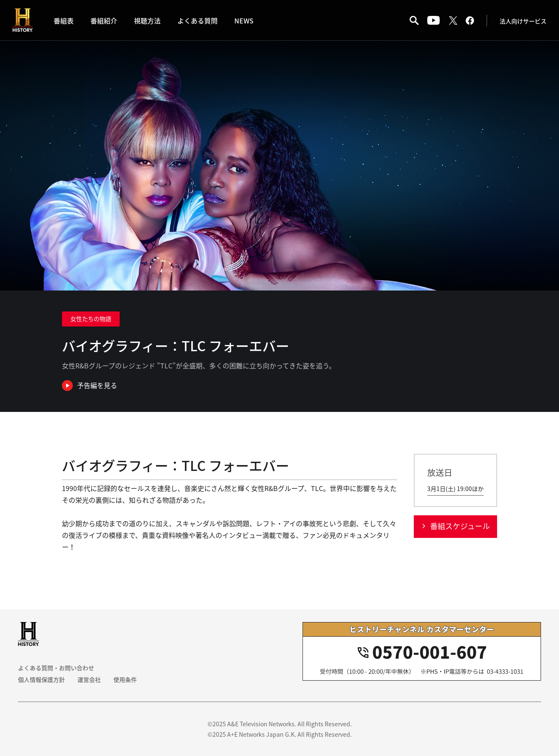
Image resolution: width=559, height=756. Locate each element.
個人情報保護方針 (41, 679)
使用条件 (125, 679)
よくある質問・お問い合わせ (56, 668)
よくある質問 (197, 21)
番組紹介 (104, 21)
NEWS (244, 21)
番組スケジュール (460, 526)
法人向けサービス (523, 21)
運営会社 (89, 679)
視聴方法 (147, 21)
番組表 (64, 21)
